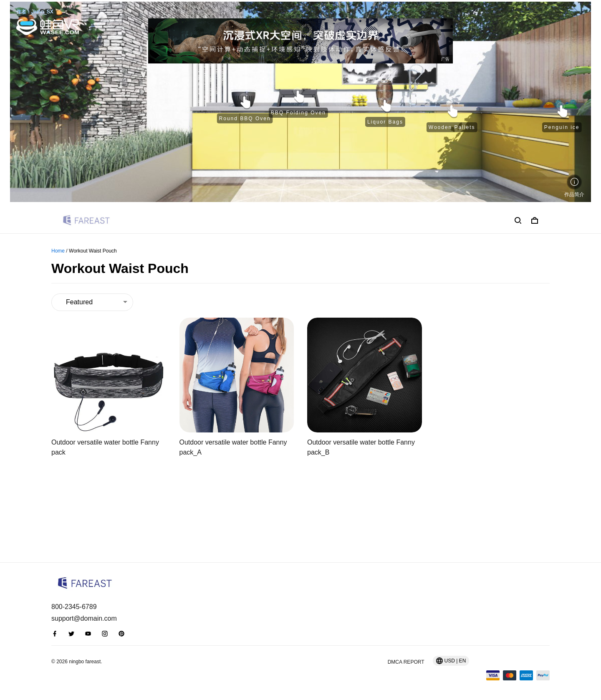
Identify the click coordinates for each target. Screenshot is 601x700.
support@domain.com (84, 618)
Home (58, 251)
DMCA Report (406, 662)
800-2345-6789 (74, 607)
